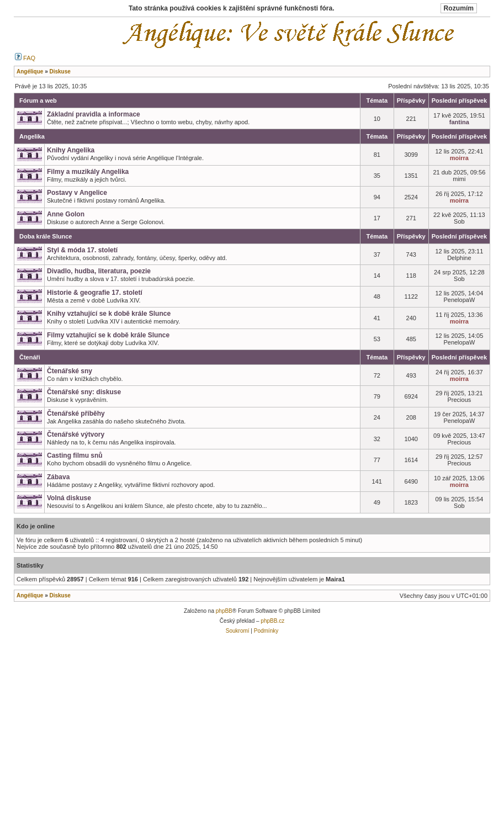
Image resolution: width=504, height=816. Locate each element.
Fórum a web (38, 100)
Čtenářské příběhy (76, 414)
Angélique (30, 595)
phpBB (224, 611)
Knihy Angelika (71, 150)
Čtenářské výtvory (76, 435)
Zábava (58, 477)
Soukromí (238, 631)
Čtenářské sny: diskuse (84, 392)
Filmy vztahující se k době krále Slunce (108, 335)
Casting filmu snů (75, 455)
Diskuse (60, 595)
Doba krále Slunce (46, 236)
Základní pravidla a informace (94, 114)
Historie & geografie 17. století (95, 293)
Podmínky (266, 631)
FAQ (25, 58)
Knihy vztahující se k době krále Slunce (109, 314)
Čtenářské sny (70, 371)
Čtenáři (30, 357)
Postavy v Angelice (77, 193)
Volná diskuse (69, 498)
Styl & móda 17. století (82, 250)
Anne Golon (66, 214)
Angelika (32, 136)
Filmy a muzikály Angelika (88, 172)
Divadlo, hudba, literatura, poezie (99, 271)
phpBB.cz (272, 621)
